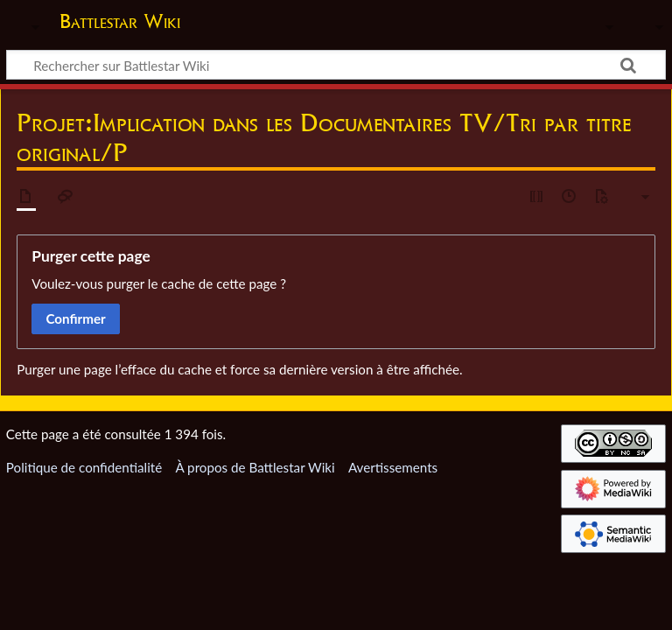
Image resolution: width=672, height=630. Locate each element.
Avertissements (393, 467)
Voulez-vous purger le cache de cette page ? (159, 283)
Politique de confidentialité (84, 467)
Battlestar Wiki (120, 21)
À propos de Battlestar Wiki (255, 467)
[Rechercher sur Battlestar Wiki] (336, 65)
